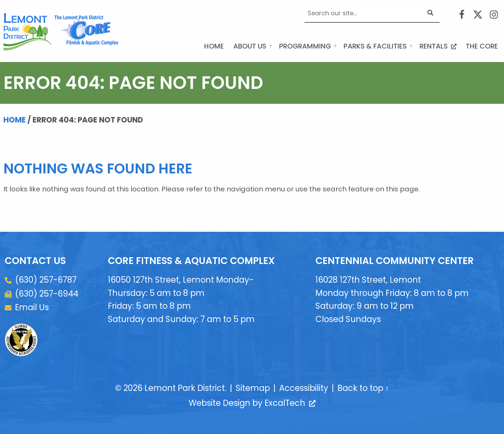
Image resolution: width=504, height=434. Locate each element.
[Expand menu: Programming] (335, 46)
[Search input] (366, 13)
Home (214, 46)
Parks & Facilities (375, 46)
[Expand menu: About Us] (271, 46)
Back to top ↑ (363, 388)
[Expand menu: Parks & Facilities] (411, 46)
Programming (305, 46)
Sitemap (253, 388)
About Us (250, 46)
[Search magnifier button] (430, 13)
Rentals (439, 46)
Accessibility (304, 388)
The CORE (482, 46)
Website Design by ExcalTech (252, 403)
